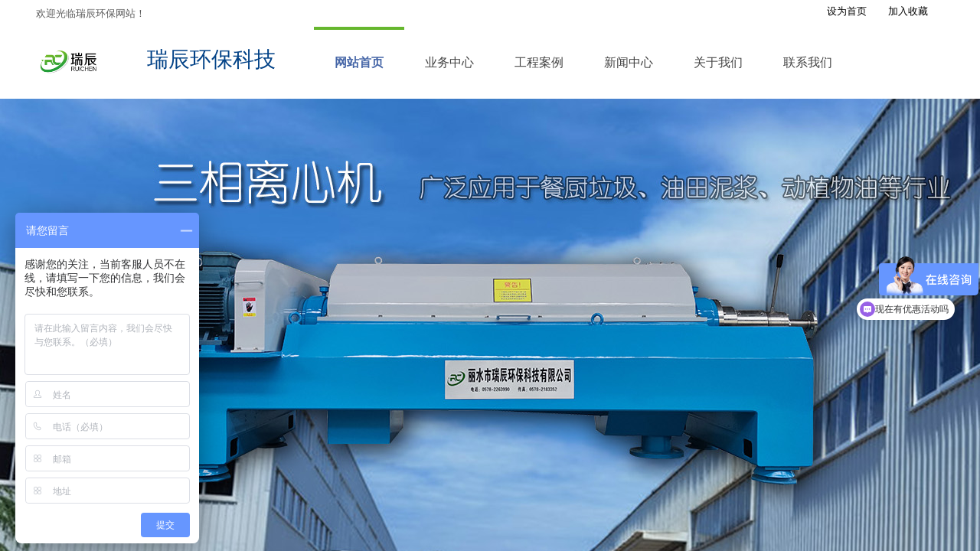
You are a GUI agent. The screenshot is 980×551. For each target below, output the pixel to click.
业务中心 (449, 62)
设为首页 (847, 11)
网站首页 (359, 62)
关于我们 (718, 62)
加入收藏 (908, 11)
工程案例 (539, 62)
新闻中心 (629, 62)
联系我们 (808, 62)
